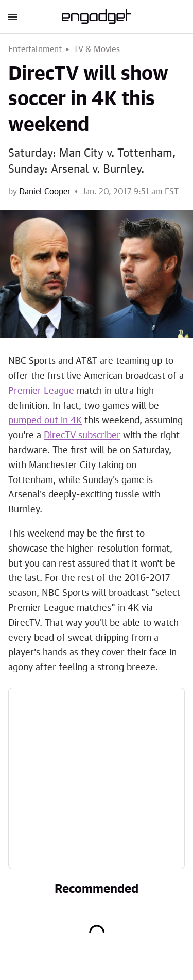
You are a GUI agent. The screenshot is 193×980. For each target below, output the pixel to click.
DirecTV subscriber (82, 436)
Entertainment (35, 49)
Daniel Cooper (45, 192)
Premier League (41, 391)
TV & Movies (97, 49)
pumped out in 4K (45, 421)
